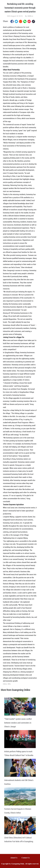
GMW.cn (30, 16)
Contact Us (27, 858)
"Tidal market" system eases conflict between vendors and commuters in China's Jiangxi (18, 723)
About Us (14, 858)
